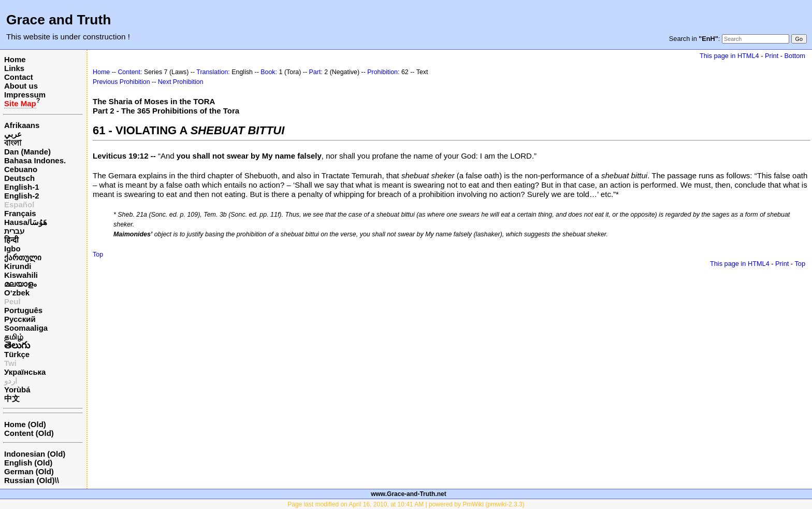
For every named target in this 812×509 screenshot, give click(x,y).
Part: (316, 72)
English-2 (22, 196)
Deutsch (19, 178)
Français (20, 213)
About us (21, 86)
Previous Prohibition (121, 82)
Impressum (25, 95)
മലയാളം (20, 284)
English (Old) (28, 463)
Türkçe (17, 354)
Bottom (795, 56)
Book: (269, 72)
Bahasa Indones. (35, 160)
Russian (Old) (30, 480)
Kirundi (18, 266)
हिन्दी (11, 240)
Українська (25, 372)
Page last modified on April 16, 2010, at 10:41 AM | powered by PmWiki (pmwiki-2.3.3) (406, 504)
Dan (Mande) (27, 152)
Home (15, 59)
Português (23, 310)
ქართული (23, 257)
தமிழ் (14, 337)
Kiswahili (21, 275)
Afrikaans (22, 125)
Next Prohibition (181, 82)
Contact (19, 77)
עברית (14, 231)
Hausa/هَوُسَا (26, 222)
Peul (12, 301)
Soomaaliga (26, 328)
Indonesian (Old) (35, 454)
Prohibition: (383, 72)
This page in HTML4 (729, 56)
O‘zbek (17, 293)
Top (98, 254)
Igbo (12, 249)
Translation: (213, 72)
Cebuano (21, 169)
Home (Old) (25, 424)
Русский (20, 319)
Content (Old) (29, 433)
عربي (13, 134)
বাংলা (13, 143)
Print (772, 56)
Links (14, 68)
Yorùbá (17, 390)
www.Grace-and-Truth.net (409, 494)
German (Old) (29, 471)
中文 (12, 398)
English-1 (22, 187)
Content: (130, 72)
